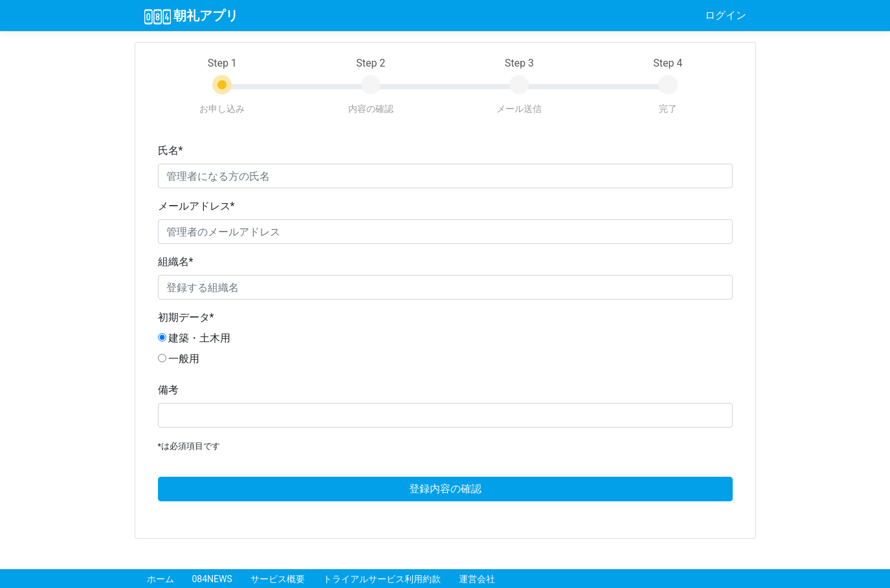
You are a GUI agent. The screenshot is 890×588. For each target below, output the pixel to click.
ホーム (161, 579)
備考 (168, 390)
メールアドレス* (196, 206)
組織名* (176, 262)
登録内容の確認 (445, 489)
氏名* (171, 150)
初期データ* (186, 317)
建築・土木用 (195, 338)
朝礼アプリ (192, 16)
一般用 (179, 359)
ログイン (726, 15)
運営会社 (477, 579)
